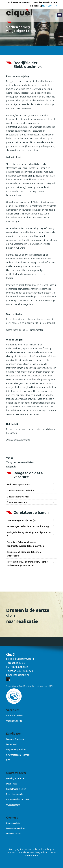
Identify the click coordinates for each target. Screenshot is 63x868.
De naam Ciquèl (14, 834)
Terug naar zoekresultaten (20, 462)
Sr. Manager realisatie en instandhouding (28, 526)
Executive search (14, 794)
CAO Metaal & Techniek (18, 800)
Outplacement (13, 805)
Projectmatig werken (16, 750)
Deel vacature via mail (18, 497)
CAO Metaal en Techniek (18, 755)
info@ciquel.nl (21, 675)
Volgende (11, 467)
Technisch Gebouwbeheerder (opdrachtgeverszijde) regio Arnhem (26, 544)
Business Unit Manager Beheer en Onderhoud (24, 554)
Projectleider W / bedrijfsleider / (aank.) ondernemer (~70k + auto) (27, 564)
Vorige (10, 458)
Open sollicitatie (14, 721)
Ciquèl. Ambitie (13, 823)
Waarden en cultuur (16, 828)
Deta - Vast (12, 744)
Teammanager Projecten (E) (21, 520)
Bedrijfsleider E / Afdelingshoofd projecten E (29, 534)
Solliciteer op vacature (18, 485)
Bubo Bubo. (33, 856)
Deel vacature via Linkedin (20, 491)
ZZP (8, 760)
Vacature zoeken (14, 716)
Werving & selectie (15, 739)
